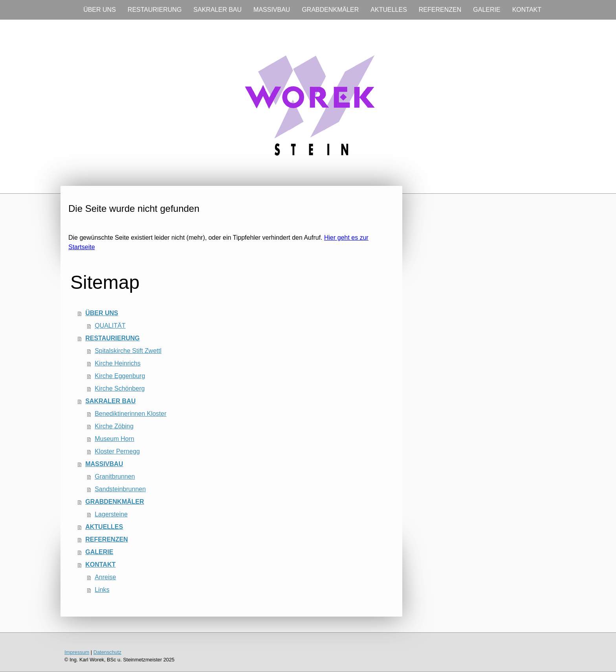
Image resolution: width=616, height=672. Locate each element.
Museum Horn (114, 439)
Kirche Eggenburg (120, 376)
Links (102, 590)
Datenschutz (107, 652)
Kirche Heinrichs (117, 363)
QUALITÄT (110, 326)
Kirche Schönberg (120, 388)
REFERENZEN (440, 10)
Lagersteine (111, 514)
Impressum (77, 652)
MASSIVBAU (272, 10)
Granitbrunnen (115, 476)
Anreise (105, 577)
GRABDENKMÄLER (330, 10)
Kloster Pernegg (117, 451)
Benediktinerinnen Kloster (130, 414)
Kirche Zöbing (114, 426)
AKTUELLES (389, 10)
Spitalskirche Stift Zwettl (128, 351)
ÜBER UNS (100, 10)
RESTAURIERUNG (155, 10)
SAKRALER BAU (217, 10)
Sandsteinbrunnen (120, 489)
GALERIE (487, 10)
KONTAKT (527, 10)
